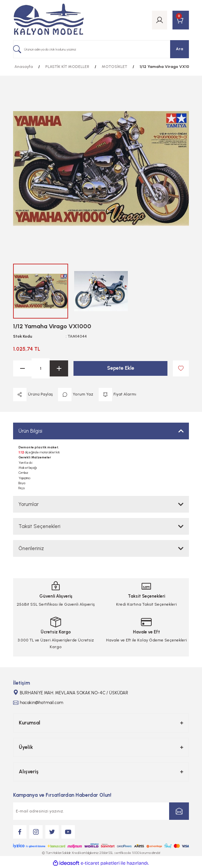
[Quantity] (41, 368)
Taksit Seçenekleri (39, 526)
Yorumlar (29, 504)
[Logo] (49, 20)
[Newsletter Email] (101, 811)
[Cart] (181, 20)
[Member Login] (160, 20)
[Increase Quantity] (59, 368)
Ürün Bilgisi (30, 431)
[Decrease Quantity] (22, 368)
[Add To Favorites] (181, 368)
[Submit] (179, 811)
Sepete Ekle (121, 368)
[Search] (101, 49)
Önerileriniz (31, 548)
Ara (180, 49)
